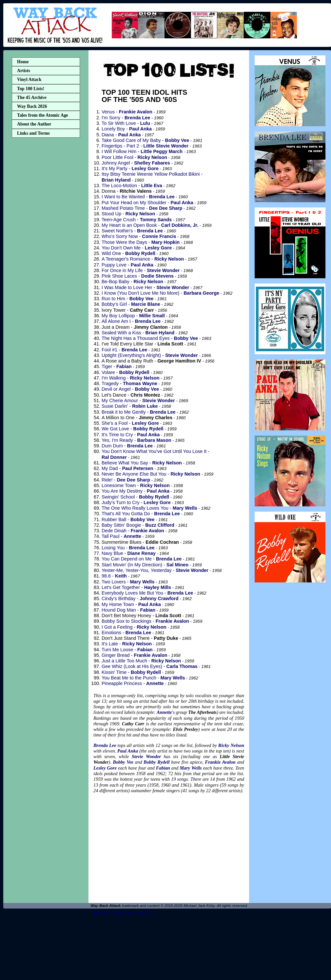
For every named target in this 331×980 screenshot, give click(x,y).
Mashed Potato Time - (142, 208)
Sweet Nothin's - (132, 231)
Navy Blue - (129, 553)
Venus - (127, 112)
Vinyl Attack (29, 79)
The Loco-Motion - (132, 186)
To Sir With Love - (126, 123)
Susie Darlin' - (130, 406)
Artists (24, 71)
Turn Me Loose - (127, 650)
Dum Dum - (127, 446)
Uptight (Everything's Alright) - (150, 355)
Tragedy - (129, 383)
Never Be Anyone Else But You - (151, 474)
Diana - (121, 135)
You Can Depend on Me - (142, 559)
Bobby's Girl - (131, 304)
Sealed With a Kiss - (138, 333)
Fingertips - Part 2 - (145, 146)
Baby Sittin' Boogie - (138, 525)
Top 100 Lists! (31, 89)
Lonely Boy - (127, 129)
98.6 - (114, 576)
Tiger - (117, 366)
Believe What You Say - (142, 463)
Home (23, 62)
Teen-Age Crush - (137, 220)
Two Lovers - (128, 582)
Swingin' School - (135, 497)
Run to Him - (127, 299)
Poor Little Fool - (134, 157)
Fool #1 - (124, 350)
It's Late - (127, 644)
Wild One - (128, 253)
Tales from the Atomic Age (43, 115)
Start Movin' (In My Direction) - (145, 565)
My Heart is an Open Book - (150, 225)
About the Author (34, 124)
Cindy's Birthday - (140, 598)
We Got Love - (132, 429)
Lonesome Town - (136, 485)
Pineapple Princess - (133, 683)
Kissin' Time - (131, 672)
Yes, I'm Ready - (136, 440)
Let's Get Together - (136, 587)
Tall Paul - (121, 536)
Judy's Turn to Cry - (136, 502)
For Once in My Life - (141, 270)
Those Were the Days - (141, 242)
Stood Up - (128, 214)
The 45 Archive (32, 98)
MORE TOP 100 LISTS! (123, 913)
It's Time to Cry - (131, 435)
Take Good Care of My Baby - (145, 140)
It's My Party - (130, 168)
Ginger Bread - (135, 655)
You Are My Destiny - (136, 491)
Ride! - (126, 480)
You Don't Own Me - (137, 248)
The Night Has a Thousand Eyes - (150, 338)
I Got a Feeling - (134, 627)
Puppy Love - (127, 265)
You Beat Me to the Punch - (143, 678)
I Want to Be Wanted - (138, 197)
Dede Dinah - (133, 531)
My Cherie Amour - (138, 401)
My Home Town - (131, 604)
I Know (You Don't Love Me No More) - (160, 293)
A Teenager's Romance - (143, 259)
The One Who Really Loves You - (149, 508)
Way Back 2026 (32, 106)
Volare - (126, 372)
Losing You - (128, 548)
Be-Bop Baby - (132, 282)
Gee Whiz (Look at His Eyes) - (150, 666)
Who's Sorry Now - (139, 236)
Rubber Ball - (128, 519)
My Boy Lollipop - (133, 316)
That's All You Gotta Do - (141, 514)
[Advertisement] (46, 244)
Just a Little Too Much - (141, 661)
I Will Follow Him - (142, 151)
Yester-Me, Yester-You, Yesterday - (155, 570)
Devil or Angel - (130, 389)
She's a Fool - (130, 423)
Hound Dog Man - (128, 610)
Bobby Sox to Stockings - (145, 621)
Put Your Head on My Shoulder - (147, 203)
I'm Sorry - (126, 118)
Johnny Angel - (136, 163)
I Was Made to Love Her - (145, 287)
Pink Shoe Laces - (138, 276)
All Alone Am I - (131, 321)
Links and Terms (33, 133)
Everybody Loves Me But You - (147, 593)
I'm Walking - (131, 378)
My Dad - (127, 468)
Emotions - (126, 633)
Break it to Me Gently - (139, 412)
